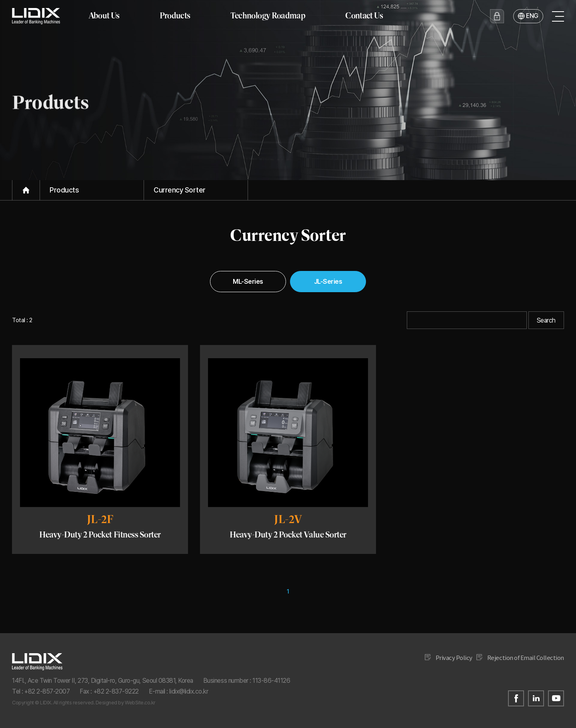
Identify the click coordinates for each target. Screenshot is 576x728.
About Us (104, 16)
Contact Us (364, 16)
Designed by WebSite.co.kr (126, 703)
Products (175, 16)
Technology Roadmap (268, 16)
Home (26, 190)
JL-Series (328, 281)
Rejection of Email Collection (526, 657)
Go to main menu (0, 0)
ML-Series (248, 281)
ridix (36, 16)
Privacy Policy (454, 657)
